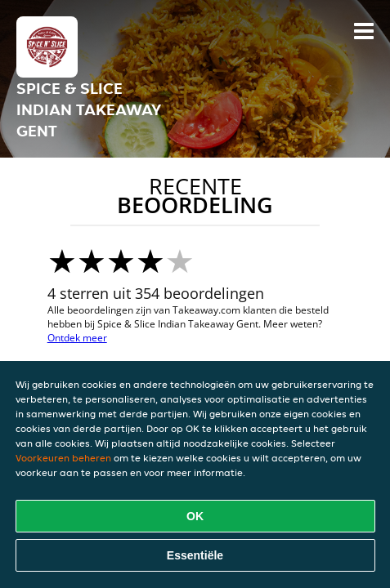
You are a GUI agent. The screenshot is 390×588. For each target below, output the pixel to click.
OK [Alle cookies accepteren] (195, 516)
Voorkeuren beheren (63, 458)
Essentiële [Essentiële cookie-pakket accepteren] (195, 555)
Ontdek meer (77, 338)
